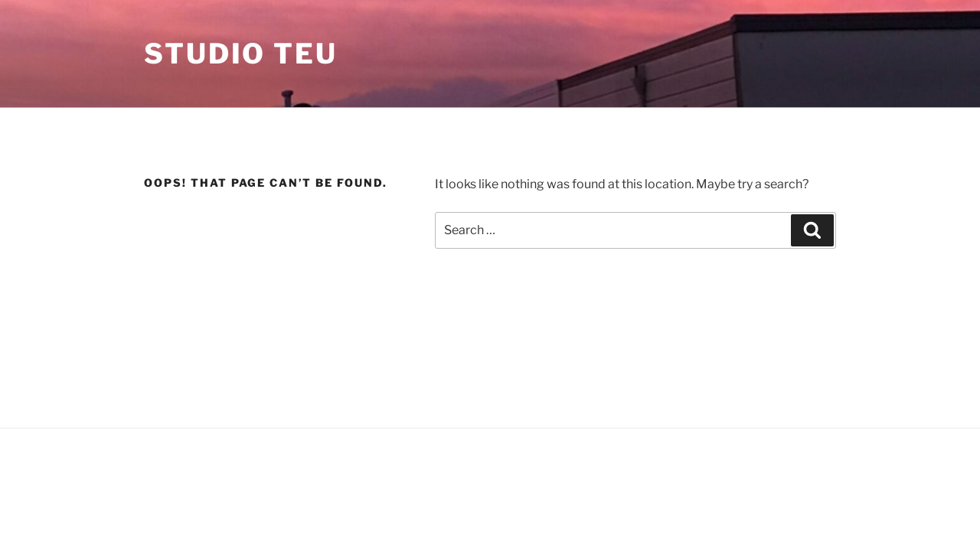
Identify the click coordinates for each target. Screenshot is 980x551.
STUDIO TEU (241, 54)
